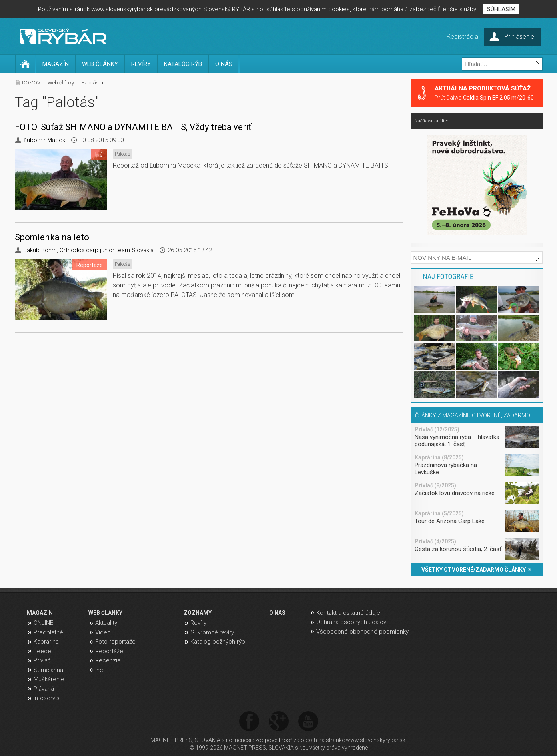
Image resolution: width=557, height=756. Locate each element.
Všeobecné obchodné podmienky (362, 632)
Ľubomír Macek (44, 140)
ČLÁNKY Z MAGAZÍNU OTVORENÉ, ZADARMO (473, 415)
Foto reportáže (115, 642)
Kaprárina (46, 642)
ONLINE (43, 623)
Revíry (198, 623)
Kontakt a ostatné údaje (348, 613)
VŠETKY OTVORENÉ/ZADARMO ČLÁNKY (476, 570)
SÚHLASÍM (501, 9)
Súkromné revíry (212, 632)
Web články (61, 83)
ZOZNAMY (198, 613)
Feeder (43, 651)
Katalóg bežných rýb (218, 642)
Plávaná (44, 689)
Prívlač (42, 660)
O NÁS (224, 64)
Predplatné (48, 632)
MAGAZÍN (56, 64)
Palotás (90, 83)
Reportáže (109, 651)
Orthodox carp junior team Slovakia (107, 250)
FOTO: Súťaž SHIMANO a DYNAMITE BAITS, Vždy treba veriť (133, 127)
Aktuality (106, 623)
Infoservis (47, 698)
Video (103, 632)
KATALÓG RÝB (183, 64)
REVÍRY (141, 64)
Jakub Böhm (40, 250)
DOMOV (31, 83)
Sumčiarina (48, 670)
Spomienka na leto (52, 237)
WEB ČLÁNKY (100, 64)
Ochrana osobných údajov (351, 622)
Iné (99, 670)
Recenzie (108, 660)
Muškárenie (49, 679)
